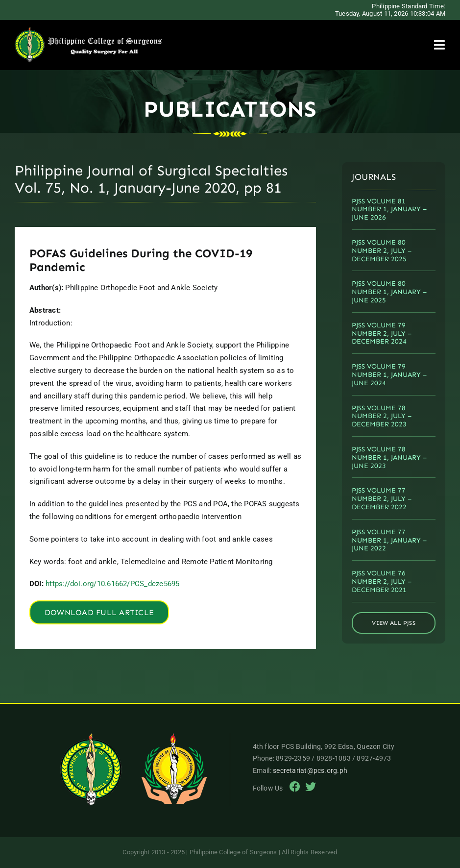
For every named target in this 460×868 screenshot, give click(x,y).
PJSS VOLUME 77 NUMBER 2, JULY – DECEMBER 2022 (382, 499)
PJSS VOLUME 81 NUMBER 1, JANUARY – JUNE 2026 (389, 210)
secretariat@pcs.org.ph (310, 770)
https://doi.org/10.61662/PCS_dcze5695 (112, 584)
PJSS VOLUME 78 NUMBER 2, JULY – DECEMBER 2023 (382, 416)
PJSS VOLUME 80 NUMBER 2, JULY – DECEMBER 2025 (382, 251)
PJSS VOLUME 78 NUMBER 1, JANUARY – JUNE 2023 (389, 458)
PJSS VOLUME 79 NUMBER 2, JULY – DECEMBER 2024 (382, 334)
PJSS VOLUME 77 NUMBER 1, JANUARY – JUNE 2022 (389, 540)
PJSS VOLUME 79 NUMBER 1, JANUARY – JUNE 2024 (389, 375)
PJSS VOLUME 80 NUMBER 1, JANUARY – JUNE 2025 (389, 292)
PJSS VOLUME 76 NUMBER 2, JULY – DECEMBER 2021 (382, 582)
